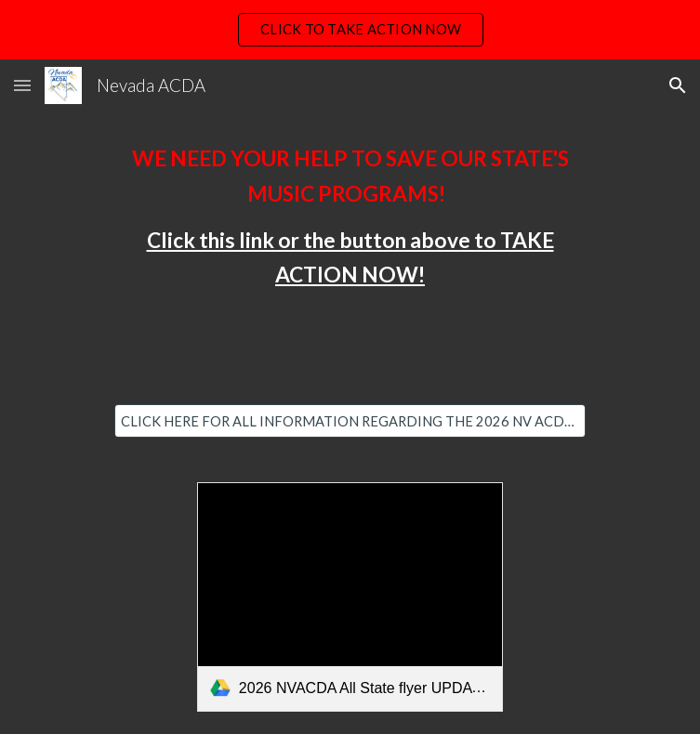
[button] (22, 85)
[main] (350, 217)
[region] (350, 30)
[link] (350, 597)
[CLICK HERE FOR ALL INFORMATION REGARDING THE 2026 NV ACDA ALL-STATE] (350, 421)
